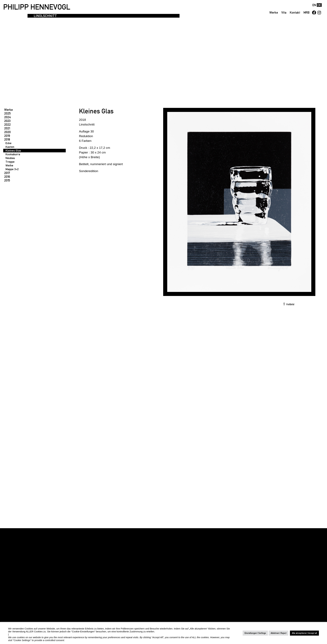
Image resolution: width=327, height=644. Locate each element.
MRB (307, 12)
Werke (274, 12)
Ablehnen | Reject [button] (279, 633)
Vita (284, 12)
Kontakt (295, 12)
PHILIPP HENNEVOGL (37, 7)
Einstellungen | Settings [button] (255, 633)
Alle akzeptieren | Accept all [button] (304, 633)
